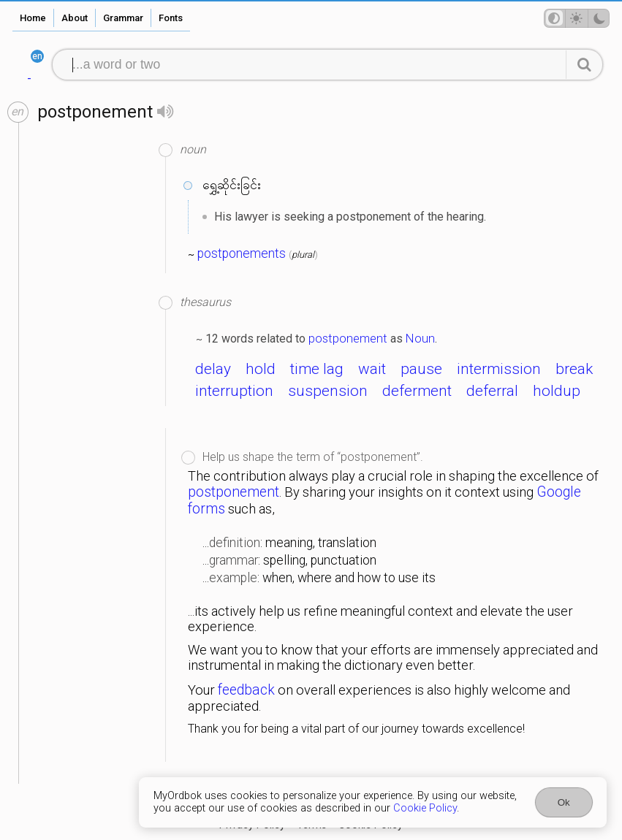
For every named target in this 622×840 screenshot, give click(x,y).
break (574, 369)
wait (372, 369)
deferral (492, 391)
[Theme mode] (577, 18)
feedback (246, 690)
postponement (348, 338)
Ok (564, 802)
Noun (420, 338)
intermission (499, 369)
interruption (234, 391)
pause (421, 369)
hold (261, 369)
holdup (557, 391)
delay (213, 369)
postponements (242, 253)
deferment (417, 391)
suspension (328, 391)
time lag (317, 369)
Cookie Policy (425, 808)
